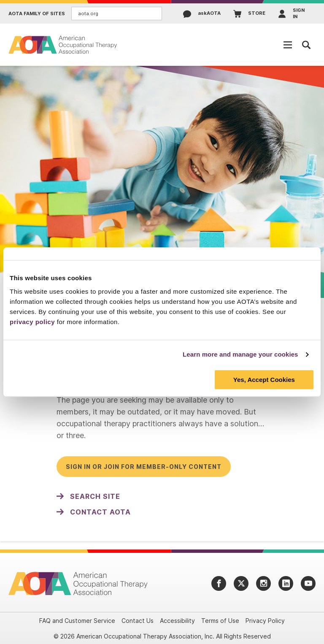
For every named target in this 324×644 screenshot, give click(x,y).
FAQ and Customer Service (77, 621)
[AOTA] (63, 45)
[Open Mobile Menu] (288, 45)
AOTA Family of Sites (37, 14)
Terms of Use (220, 621)
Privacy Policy (265, 621)
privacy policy (32, 322)
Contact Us (138, 621)
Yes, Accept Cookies (264, 380)
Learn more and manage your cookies (240, 354)
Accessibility (177, 621)
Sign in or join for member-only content (144, 470)
